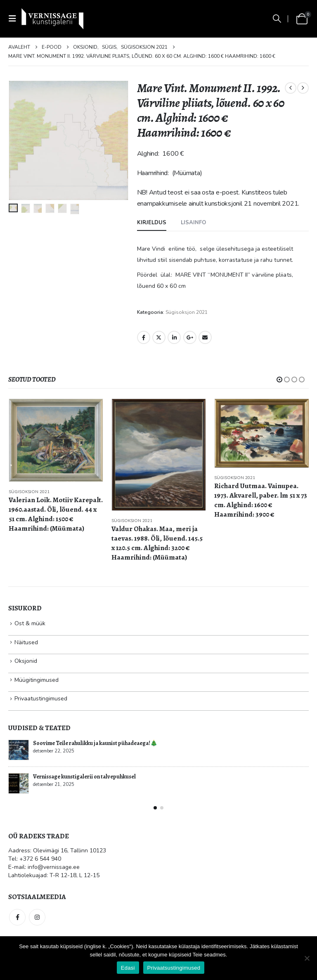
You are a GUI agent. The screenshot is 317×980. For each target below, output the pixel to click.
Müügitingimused (37, 680)
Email (205, 337)
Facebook (144, 337)
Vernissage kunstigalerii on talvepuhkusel (84, 777)
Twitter (159, 337)
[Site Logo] (52, 19)
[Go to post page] (19, 750)
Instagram (37, 917)
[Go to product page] (56, 440)
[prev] (291, 88)
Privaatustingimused (41, 699)
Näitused (26, 642)
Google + (190, 337)
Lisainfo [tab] (193, 223)
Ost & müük (30, 623)
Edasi (128, 968)
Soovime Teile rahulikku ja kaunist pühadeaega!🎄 (95, 743)
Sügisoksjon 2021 (187, 312)
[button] (15, 19)
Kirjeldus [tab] (152, 223)
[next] (303, 88)
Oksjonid (26, 661)
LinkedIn (174, 337)
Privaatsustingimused (174, 968)
